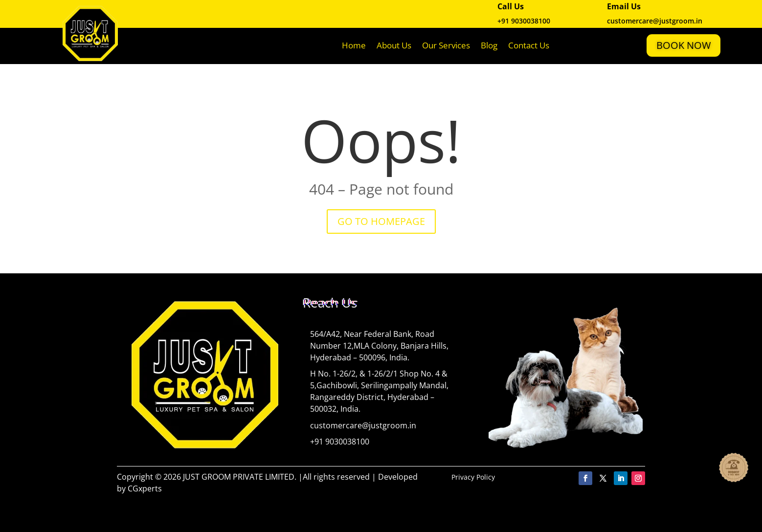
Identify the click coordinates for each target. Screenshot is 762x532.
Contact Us (529, 45)
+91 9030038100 (524, 21)
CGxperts (145, 488)
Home (354, 45)
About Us (394, 45)
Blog (489, 45)
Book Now (684, 45)
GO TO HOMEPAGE (381, 221)
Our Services (446, 45)
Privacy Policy (473, 477)
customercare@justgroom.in (363, 425)
